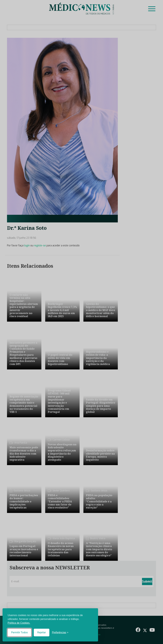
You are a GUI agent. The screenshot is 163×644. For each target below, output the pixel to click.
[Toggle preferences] (60, 633)
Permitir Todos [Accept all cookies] (19, 632)
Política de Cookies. (19, 623)
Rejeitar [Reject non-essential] (42, 632)
